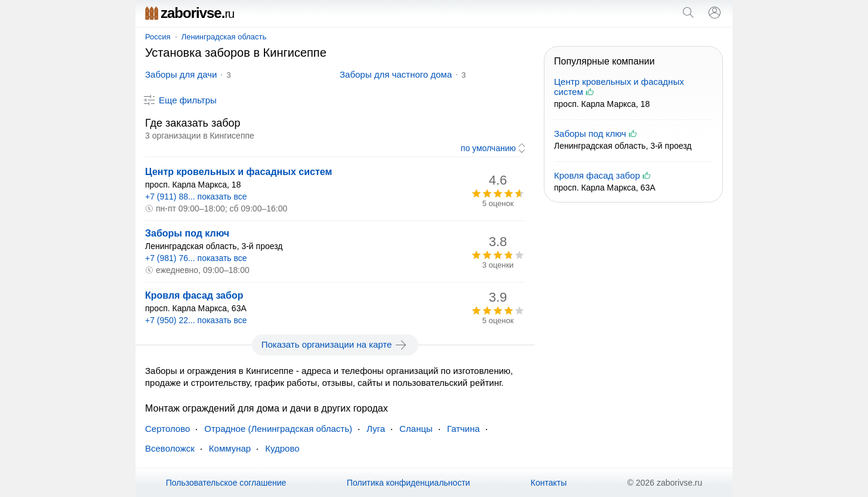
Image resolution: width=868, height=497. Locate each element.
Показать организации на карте (335, 345)
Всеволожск (170, 448)
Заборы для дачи (181, 74)
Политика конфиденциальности (409, 483)
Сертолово (167, 429)
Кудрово (282, 448)
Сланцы (416, 429)
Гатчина (464, 429)
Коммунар (230, 448)
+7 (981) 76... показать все (196, 258)
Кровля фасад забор (194, 295)
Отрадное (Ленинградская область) (278, 429)
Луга (376, 429)
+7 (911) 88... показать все (196, 197)
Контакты (549, 483)
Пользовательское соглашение (226, 483)
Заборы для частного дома (396, 74)
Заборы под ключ (187, 233)
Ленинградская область (224, 37)
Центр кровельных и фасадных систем (238, 172)
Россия (158, 37)
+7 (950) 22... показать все (196, 320)
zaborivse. (190, 13)
